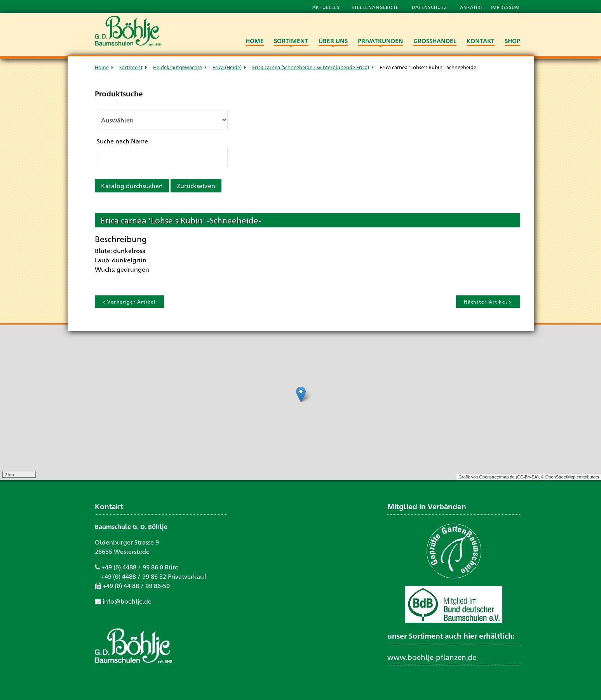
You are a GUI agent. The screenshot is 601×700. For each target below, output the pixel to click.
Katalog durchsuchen (132, 186)
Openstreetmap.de (497, 477)
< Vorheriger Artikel (129, 302)
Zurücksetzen (196, 186)
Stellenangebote (376, 7)
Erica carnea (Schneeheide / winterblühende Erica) (311, 67)
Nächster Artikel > (488, 302)
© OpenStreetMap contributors (570, 477)
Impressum (505, 7)
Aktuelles (326, 7)
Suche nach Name (122, 141)
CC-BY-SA (527, 477)
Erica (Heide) (227, 67)
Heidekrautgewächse (178, 67)
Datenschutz (430, 7)
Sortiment (131, 67)
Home (102, 67)
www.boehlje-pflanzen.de (432, 657)
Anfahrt (472, 7)
